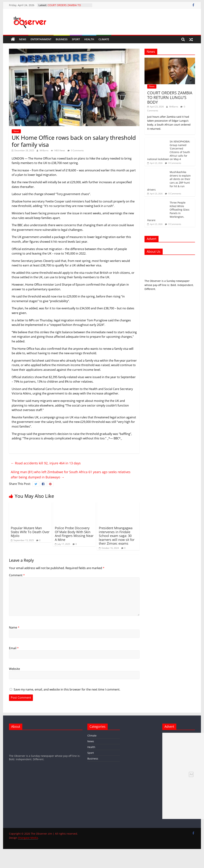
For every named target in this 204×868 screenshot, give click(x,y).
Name (14, 627)
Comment (17, 575)
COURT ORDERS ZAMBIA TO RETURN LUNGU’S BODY (64, 7)
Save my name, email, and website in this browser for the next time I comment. (67, 689)
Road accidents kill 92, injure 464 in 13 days (46, 463)
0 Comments (76, 150)
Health (89, 39)
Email (14, 648)
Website (14, 669)
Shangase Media (28, 838)
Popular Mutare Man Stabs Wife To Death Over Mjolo (30, 532)
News (23, 39)
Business (62, 39)
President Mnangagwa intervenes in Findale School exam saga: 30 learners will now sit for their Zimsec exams (117, 536)
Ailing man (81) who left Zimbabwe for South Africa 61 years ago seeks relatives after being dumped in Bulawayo (71, 475)
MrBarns (44, 150)
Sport (76, 39)
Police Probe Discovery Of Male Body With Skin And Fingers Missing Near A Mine (74, 534)
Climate (104, 39)
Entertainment (41, 39)
